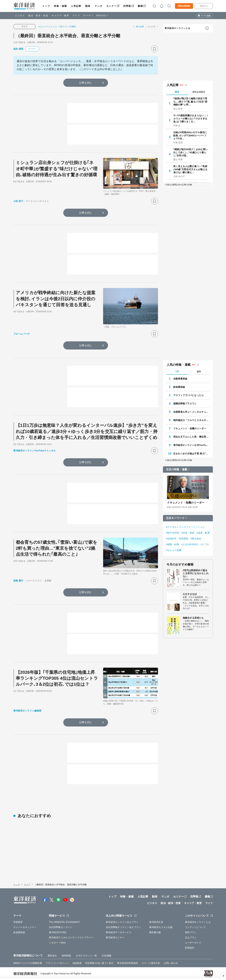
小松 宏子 (18, 201)
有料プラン (191, 932)
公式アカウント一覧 (86, 956)
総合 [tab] (177, 92)
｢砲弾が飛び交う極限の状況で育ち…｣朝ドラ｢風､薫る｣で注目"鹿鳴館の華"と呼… (190, 101)
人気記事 (76, 6)
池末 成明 (18, 49)
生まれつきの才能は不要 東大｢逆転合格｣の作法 (191, 454)
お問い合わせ (171, 963)
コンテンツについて (195, 927)
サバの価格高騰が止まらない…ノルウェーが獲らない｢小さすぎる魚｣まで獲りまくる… (191, 118)
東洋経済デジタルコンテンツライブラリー (71, 937)
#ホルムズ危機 (174, 550)
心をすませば (190, 594)
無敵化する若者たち (193, 618)
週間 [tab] (199, 372)
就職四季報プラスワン (185, 404)
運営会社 (52, 956)
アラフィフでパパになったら (188, 395)
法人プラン (191, 937)
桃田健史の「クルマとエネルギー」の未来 (191, 420)
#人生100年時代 (190, 544)
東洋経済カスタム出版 (161, 927)
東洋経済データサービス (119, 932)
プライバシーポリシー (57, 963)
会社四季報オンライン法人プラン (123, 927)
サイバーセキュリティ (25, 927)
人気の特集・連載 (179, 365)
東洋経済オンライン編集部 (27, 711)
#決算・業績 (188, 533)
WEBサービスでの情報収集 (28, 963)
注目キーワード (175, 518)
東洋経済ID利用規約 (127, 963)
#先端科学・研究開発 (177, 539)
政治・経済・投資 (38, 16)
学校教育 (18, 922)
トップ (46, 6)
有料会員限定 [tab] (199, 92)
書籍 (140, 6)
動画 (88, 6)
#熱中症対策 (172, 533)
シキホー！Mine (57, 943)
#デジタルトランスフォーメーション (185, 527)
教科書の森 (155, 932)
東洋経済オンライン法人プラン (122, 922)
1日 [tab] (177, 371)
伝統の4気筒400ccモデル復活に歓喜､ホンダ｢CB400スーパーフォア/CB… (190, 135)
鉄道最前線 (179, 387)
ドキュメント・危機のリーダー (190, 428)
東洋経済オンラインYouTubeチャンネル (35, 451)
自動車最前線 (180, 379)
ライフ (76, 16)
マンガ (98, 6)
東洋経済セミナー (115, 937)
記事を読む (86, 83)
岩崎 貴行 (18, 581)
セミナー (111, 6)
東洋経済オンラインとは (177, 28)
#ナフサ (205, 544)
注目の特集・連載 (177, 469)
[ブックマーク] (154, 49)
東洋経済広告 (156, 922)
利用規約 (190, 948)
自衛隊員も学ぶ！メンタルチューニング (191, 412)
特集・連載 (60, 6)
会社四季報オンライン (61, 927)
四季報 (127, 6)
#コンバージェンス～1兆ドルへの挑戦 (57, 26)
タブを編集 (206, 16)
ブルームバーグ (22, 334)
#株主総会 (196, 539)
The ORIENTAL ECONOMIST (64, 922)
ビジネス (20, 16)
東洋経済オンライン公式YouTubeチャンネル (191, 445)
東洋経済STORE (58, 932)
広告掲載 (106, 956)
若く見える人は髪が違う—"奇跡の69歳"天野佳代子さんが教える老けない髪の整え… (190, 169)
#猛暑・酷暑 (203, 533)
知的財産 (77, 963)
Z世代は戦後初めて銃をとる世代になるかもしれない (196, 573)
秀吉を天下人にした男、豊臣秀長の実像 (191, 437)
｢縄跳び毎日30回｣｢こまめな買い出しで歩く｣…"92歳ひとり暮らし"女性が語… (190, 152)
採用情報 (66, 956)
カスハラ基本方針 (151, 963)
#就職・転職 (172, 544)
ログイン (204, 6)
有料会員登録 (184, 6)
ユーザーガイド (193, 943)
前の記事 (140, 27)
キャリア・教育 (60, 16)
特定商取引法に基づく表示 (99, 963)
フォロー (32, 49)
